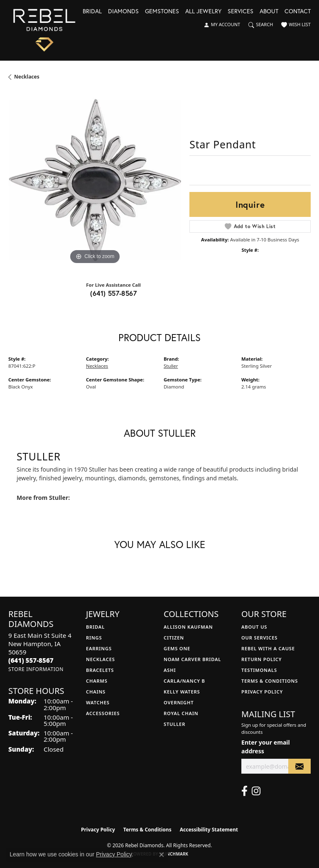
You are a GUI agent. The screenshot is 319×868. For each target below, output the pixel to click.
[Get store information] (36, 669)
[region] (95, 180)
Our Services (259, 638)
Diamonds (123, 12)
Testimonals (259, 670)
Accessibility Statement (209, 830)
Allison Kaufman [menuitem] (188, 627)
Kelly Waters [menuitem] (182, 692)
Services (240, 12)
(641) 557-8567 (113, 293)
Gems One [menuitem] (177, 648)
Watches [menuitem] (98, 702)
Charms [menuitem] (97, 681)
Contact (298, 12)
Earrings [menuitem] (99, 648)
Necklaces (27, 77)
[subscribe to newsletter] (299, 766)
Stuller (171, 366)
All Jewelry (203, 12)
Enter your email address (266, 747)
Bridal (92, 12)
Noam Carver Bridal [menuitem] (192, 659)
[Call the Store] (31, 660)
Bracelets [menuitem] (100, 670)
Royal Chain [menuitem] (181, 713)
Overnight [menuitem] (179, 702)
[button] (222, 25)
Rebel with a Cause (268, 648)
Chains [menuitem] (96, 692)
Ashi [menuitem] (170, 670)
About (269, 12)
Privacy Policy (262, 692)
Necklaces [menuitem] (101, 659)
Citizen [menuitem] (174, 638)
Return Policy (261, 659)
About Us (254, 627)
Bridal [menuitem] (95, 627)
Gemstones (162, 12)
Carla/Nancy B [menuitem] (184, 681)
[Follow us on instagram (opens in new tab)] (256, 791)
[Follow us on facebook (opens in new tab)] (244, 791)
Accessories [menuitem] (103, 713)
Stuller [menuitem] (174, 724)
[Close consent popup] (162, 855)
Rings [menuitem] (94, 638)
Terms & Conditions (270, 681)
